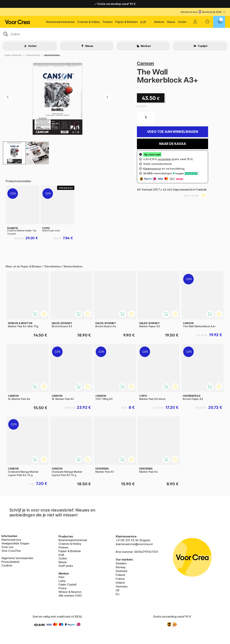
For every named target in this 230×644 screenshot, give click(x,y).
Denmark (122, 571)
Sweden (121, 563)
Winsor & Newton (70, 592)
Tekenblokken (33, 55)
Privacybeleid (10, 562)
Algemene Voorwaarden (17, 558)
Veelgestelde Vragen (15, 543)
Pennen (108, 22)
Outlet (182, 22)
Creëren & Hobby (88, 22)
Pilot (62, 577)
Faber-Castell (67, 584)
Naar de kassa (173, 144)
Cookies (7, 565)
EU (118, 594)
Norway (121, 567)
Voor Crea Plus (11, 551)
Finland (120, 575)
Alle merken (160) (70, 596)
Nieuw (171, 22)
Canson (146, 63)
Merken (159, 22)
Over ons (7, 547)
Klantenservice (189, 12)
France (120, 579)
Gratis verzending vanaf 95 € (115, 4)
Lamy (62, 581)
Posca (62, 588)
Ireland (120, 583)
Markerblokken (52, 55)
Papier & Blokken (126, 22)
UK (118, 590)
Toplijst (202, 46)
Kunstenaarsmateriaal (60, 22)
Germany (122, 586)
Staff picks (66, 566)
